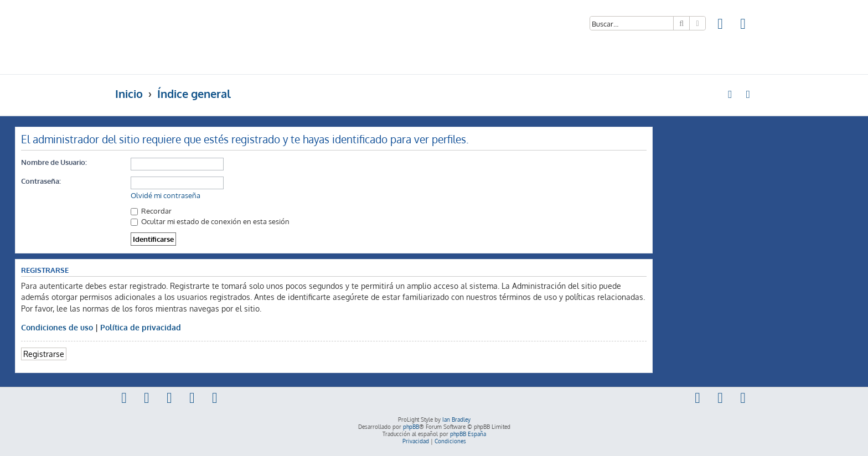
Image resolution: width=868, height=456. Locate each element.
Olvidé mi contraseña (166, 195)
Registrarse (44, 354)
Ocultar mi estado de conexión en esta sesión (210, 221)
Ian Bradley (456, 419)
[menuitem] (721, 25)
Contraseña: (41, 181)
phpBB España (468, 434)
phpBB (411, 427)
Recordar (151, 211)
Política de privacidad (141, 327)
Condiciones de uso (57, 327)
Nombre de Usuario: (54, 162)
